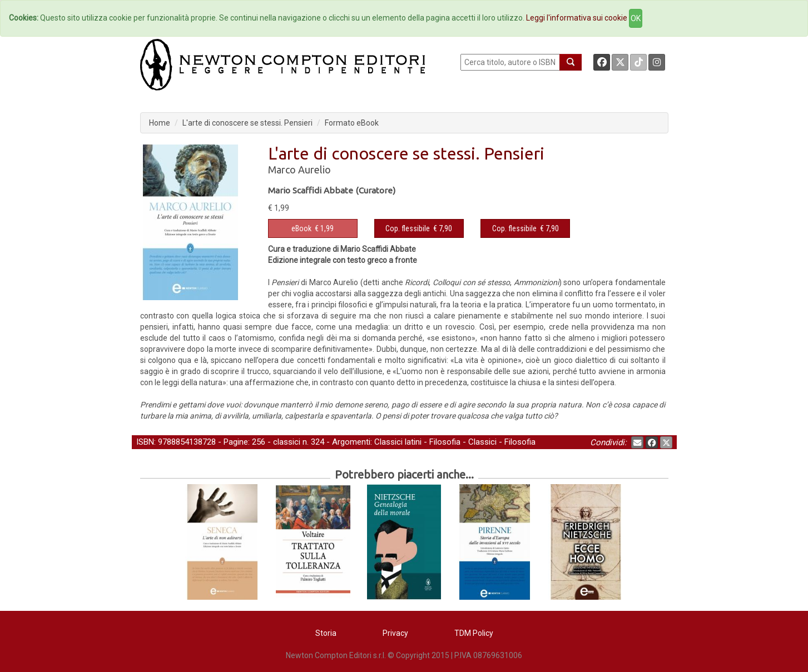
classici (287, 442)
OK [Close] (636, 18)
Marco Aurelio (299, 170)
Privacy (395, 633)
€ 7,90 (419, 228)
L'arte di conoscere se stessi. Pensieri (247, 123)
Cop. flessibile (408, 228)
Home (160, 123)
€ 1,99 (313, 228)
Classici (482, 442)
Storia (326, 633)
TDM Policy (474, 633)
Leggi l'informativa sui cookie (577, 18)
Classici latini (398, 442)
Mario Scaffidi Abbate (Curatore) (332, 190)
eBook (301, 228)
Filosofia (445, 442)
